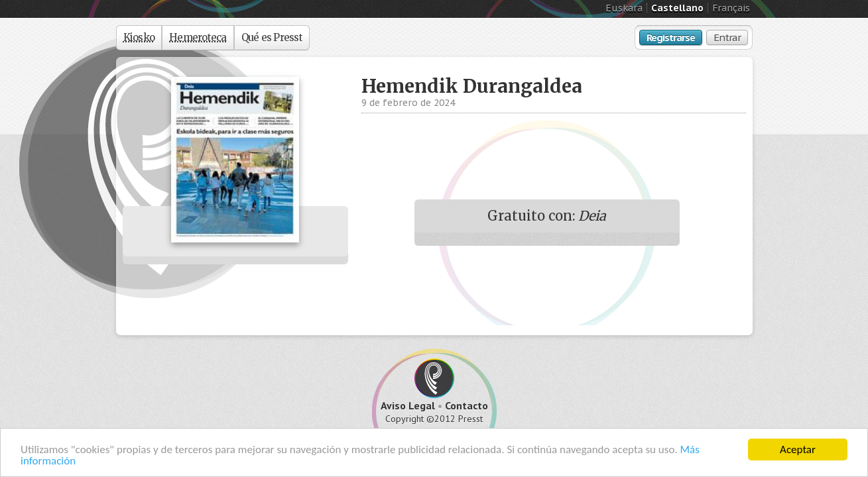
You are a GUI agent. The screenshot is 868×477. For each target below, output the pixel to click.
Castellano (677, 8)
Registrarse (671, 37)
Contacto (466, 405)
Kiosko (139, 37)
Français (731, 8)
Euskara (624, 8)
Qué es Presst (272, 37)
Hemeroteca (198, 37)
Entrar (727, 37)
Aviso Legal (408, 405)
